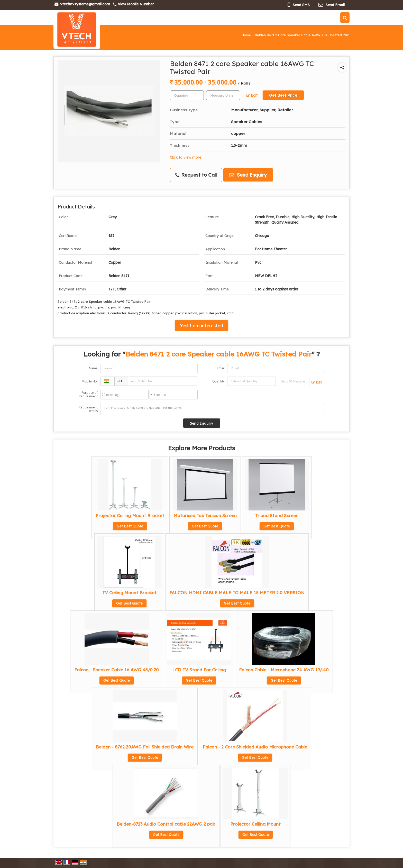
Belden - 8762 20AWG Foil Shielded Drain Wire (145, 747)
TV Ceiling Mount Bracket (129, 593)
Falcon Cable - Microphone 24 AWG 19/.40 (284, 670)
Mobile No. (90, 381)
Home (246, 35)
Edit (252, 95)
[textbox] (223, 95)
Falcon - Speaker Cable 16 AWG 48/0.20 (117, 670)
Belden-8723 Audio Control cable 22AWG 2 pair (166, 824)
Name (93, 368)
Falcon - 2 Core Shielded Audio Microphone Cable (255, 747)
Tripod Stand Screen (277, 515)
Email (221, 368)
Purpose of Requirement (88, 395)
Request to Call (196, 175)
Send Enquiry (248, 175)
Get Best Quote (130, 526)
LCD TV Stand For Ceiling (199, 670)
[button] (136, 4)
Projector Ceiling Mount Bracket (130, 515)
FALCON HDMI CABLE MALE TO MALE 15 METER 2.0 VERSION (237, 593)
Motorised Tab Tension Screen (205, 515)
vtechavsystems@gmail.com (85, 4)
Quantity (218, 381)
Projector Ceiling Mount (255, 824)
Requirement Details (88, 409)
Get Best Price (283, 95)
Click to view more (186, 157)
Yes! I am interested (201, 326)
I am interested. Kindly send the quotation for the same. (213, 409)
